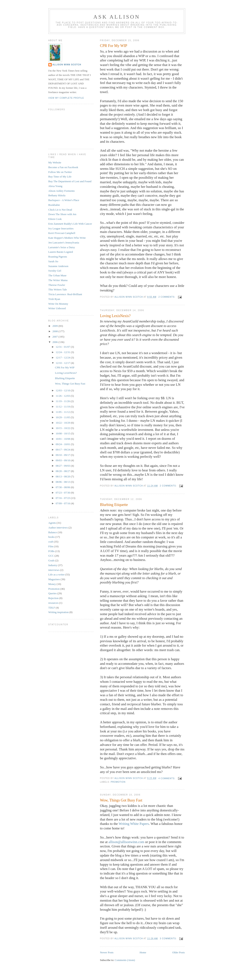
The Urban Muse (57, 275)
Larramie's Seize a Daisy (62, 247)
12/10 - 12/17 (63, 363)
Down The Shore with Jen (62, 214)
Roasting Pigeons (58, 257)
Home (143, 952)
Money (52, 584)
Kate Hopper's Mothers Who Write (67, 238)
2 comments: (167, 297)
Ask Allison (117, 17)
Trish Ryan (54, 299)
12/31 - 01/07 (63, 347)
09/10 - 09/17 (63, 455)
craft (51, 542)
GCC (51, 556)
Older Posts (178, 952)
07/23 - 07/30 (63, 493)
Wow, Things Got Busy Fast (121, 800)
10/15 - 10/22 (63, 428)
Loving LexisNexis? (115, 316)
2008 (56, 331)
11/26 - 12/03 (63, 396)
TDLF (52, 608)
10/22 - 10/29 (63, 423)
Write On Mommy (58, 304)
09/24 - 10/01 (63, 444)
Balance (53, 532)
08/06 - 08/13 (63, 482)
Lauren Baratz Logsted (61, 252)
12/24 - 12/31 (63, 352)
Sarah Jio (53, 261)
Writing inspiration (59, 612)
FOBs (51, 551)
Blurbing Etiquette (114, 505)
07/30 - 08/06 (63, 487)
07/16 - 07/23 (63, 498)
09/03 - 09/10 (63, 460)
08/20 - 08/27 (63, 471)
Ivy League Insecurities (61, 228)
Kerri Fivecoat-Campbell (62, 233)
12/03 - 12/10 (63, 390)
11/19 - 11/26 (63, 401)
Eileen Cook (55, 219)
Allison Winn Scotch (67, 65)
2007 (56, 337)
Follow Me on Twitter (60, 172)
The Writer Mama (58, 280)
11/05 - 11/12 (63, 412)
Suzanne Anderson (58, 266)
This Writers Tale (58, 289)
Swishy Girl (55, 271)
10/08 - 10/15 (63, 433)
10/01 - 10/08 (63, 439)
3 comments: (169, 939)
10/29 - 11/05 (63, 417)
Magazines (54, 579)
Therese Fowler (57, 285)
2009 (56, 326)
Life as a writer (57, 574)
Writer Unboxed (57, 308)
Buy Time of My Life (60, 177)
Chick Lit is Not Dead (60, 210)
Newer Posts (107, 952)
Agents (52, 523)
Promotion (118, 782)
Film (51, 546)
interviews (54, 570)
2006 (56, 342)
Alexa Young (55, 186)
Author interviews (58, 528)
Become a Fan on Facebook (63, 167)
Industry (53, 565)
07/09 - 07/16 (63, 503)
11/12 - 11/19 (63, 407)
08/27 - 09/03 (63, 466)
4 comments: (167, 778)
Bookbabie (54, 205)
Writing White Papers (134, 824)
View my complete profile (66, 98)
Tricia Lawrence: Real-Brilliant (65, 294)
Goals (51, 560)
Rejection (54, 598)
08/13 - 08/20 (63, 476)
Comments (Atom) (125, 960)
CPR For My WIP (114, 46)
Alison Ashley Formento (62, 191)
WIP (141, 56)
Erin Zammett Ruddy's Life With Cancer (70, 224)
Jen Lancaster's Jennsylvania (64, 243)
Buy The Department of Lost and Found (70, 181)
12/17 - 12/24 (63, 358)
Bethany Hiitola (57, 195)
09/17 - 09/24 (63, 450)
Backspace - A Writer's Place (64, 200)
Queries (53, 593)
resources (53, 603)
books (52, 537)
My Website (55, 162)
